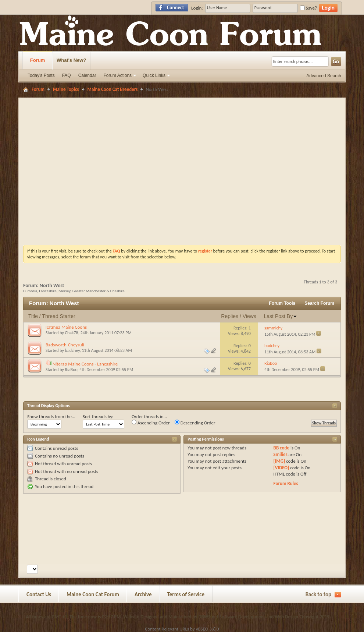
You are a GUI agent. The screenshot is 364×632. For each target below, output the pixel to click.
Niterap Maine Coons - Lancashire (85, 364)
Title (33, 316)
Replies (230, 316)
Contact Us (39, 594)
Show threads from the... (51, 416)
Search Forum (319, 303)
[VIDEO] (281, 468)
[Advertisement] (134, 153)
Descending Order (195, 423)
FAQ (67, 75)
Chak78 (72, 333)
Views (249, 316)
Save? (308, 8)
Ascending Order (151, 423)
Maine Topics (66, 89)
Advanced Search (324, 76)
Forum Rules (286, 483)
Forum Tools (282, 303)
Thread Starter (58, 316)
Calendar (87, 75)
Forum (38, 60)
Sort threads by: (98, 416)
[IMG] (279, 461)
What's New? (71, 60)
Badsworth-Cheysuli (65, 345)
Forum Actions (117, 75)
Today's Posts (41, 75)
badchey (72, 350)
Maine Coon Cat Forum (93, 594)
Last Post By (281, 316)
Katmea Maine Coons (66, 327)
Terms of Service (186, 594)
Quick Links (154, 75)
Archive (143, 594)
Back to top (318, 594)
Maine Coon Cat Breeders (113, 89)
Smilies (281, 454)
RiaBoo (71, 370)
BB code (281, 448)
